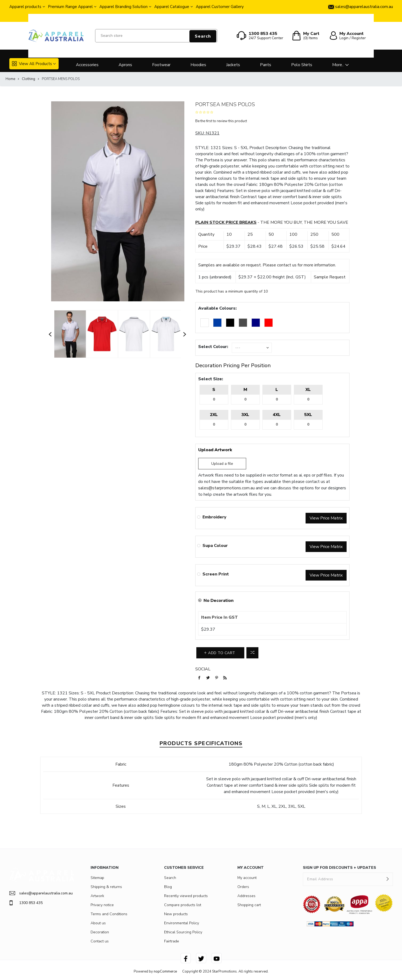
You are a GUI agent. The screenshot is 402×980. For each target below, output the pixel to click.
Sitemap (97, 878)
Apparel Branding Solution (123, 7)
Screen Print (216, 574)
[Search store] (156, 36)
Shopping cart (249, 905)
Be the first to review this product (221, 121)
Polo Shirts (302, 65)
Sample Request (330, 277)
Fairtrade (172, 941)
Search (203, 36)
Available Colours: (217, 308)
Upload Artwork (215, 450)
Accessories (87, 65)
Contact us (100, 941)
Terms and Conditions (109, 914)
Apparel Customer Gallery (220, 7)
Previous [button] (50, 334)
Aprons (125, 65)
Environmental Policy (182, 923)
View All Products (32, 64)
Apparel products (25, 7)
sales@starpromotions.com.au (226, 488)
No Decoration (219, 601)
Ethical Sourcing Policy (183, 932)
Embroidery (214, 517)
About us (98, 923)
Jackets (233, 65)
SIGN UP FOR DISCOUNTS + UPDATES (340, 868)
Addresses (246, 896)
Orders (243, 887)
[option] (70, 334)
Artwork (97, 896)
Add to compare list (252, 653)
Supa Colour (215, 546)
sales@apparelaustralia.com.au (41, 893)
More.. (338, 65)
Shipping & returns (106, 887)
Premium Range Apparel (70, 7)
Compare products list (183, 905)
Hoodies (198, 65)
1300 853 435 (26, 903)
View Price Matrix (326, 518)
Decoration (100, 932)
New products (176, 914)
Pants (266, 65)
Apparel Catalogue (172, 7)
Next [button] (185, 334)
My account (247, 878)
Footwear (161, 65)
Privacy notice (102, 905)
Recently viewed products (186, 896)
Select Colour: (213, 347)
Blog (168, 887)
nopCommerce (165, 971)
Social (203, 669)
